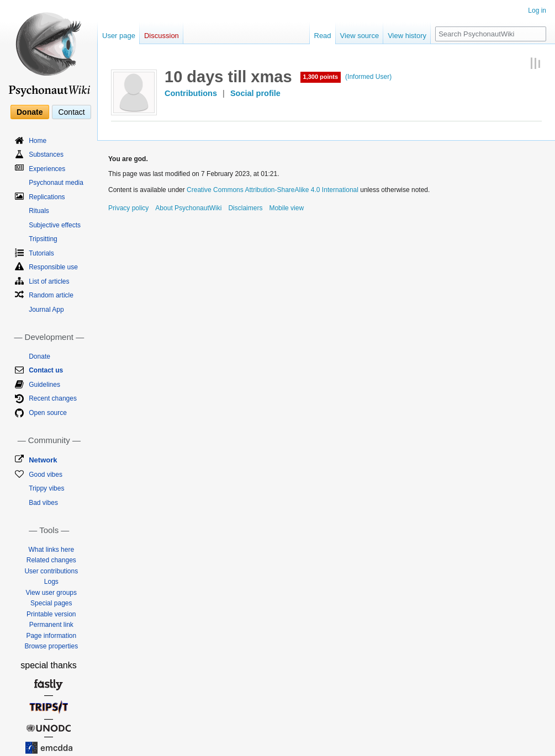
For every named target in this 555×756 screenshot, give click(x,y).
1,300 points (321, 77)
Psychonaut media (56, 183)
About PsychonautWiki (188, 208)
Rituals (39, 211)
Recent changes (53, 398)
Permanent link (51, 625)
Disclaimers (245, 208)
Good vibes (46, 475)
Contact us (46, 370)
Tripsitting (43, 239)
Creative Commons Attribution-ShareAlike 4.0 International (273, 190)
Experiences (47, 169)
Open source (48, 413)
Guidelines (44, 385)
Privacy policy (128, 208)
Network (43, 460)
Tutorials (41, 253)
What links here (51, 550)
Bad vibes (43, 503)
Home (38, 141)
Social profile (255, 93)
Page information (51, 636)
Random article (51, 295)
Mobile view (286, 208)
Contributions (191, 93)
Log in (537, 10)
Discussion (162, 36)
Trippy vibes (46, 488)
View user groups (52, 593)
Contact (71, 112)
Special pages (51, 603)
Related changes (51, 560)
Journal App (46, 310)
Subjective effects (55, 225)
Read (323, 36)
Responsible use (53, 267)
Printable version (51, 614)
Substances (46, 155)
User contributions (51, 571)
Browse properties (51, 646)
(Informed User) (368, 77)
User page (119, 36)
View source (360, 36)
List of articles (49, 281)
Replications (47, 197)
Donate (30, 112)
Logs (51, 582)
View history (407, 36)
